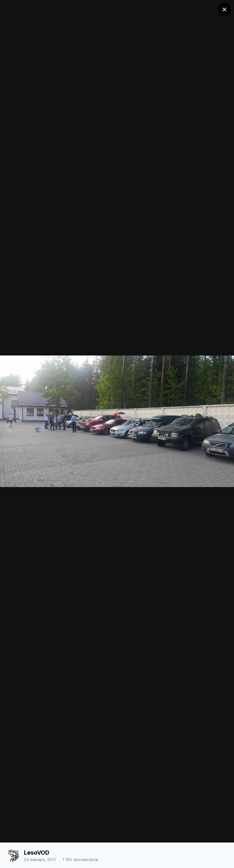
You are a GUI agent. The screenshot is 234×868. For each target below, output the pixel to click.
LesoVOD (37, 853)
